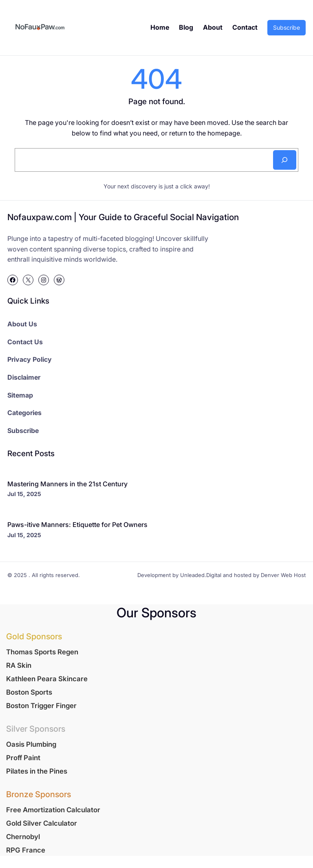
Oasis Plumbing (31, 744)
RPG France (26, 850)
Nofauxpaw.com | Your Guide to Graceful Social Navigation (123, 217)
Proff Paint (23, 758)
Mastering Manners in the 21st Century (67, 484)
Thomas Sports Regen (42, 652)
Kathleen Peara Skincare (47, 679)
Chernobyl (23, 837)
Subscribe (287, 27)
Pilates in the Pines (37, 771)
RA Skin (19, 665)
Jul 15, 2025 (24, 494)
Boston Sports (29, 692)
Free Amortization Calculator (53, 810)
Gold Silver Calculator (42, 823)
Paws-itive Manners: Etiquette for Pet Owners (77, 525)
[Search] (285, 160)
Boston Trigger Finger (41, 706)
